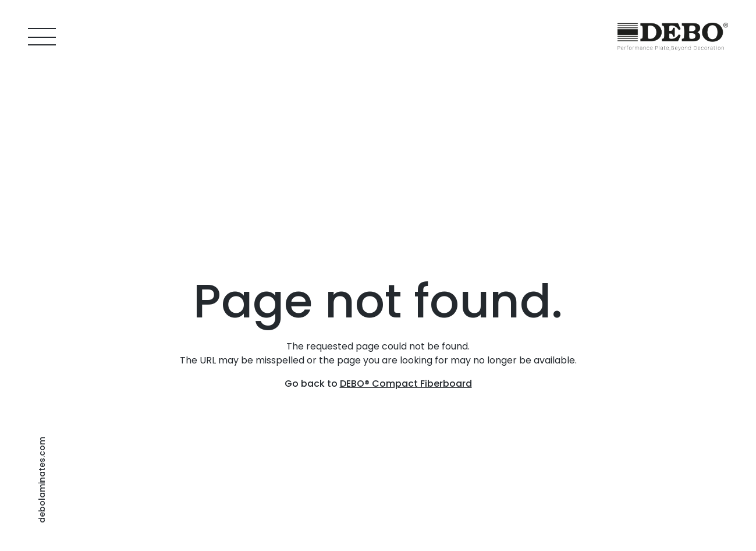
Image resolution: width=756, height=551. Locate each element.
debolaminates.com (42, 480)
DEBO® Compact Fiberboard (406, 384)
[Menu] (42, 37)
